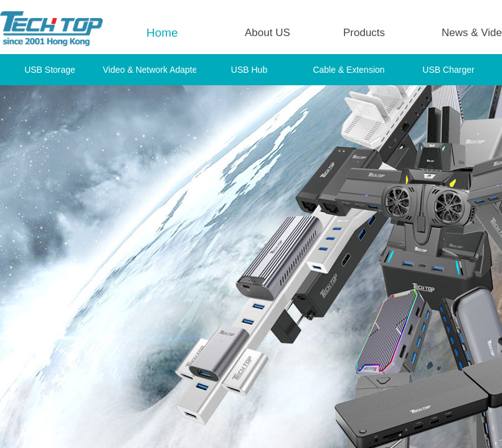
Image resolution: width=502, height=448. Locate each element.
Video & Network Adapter (149, 70)
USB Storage (50, 70)
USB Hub (249, 70)
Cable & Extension (348, 70)
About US (268, 33)
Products (364, 33)
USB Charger (448, 70)
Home (162, 33)
